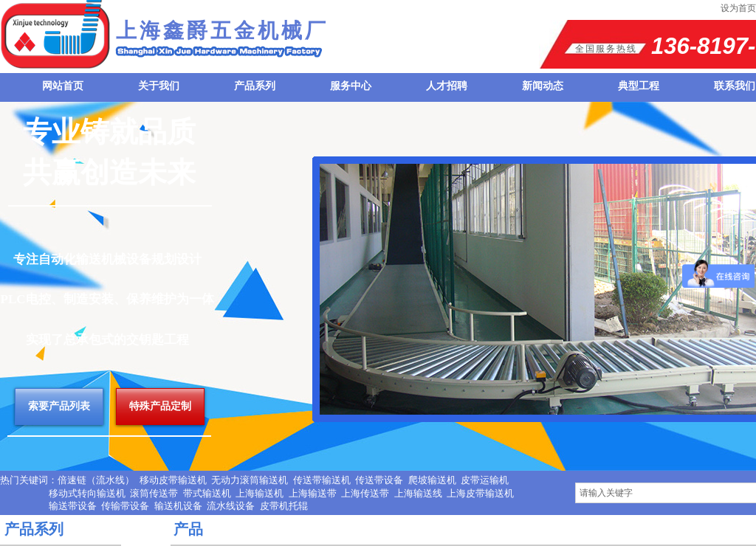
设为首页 (738, 8)
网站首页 (63, 86)
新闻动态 (543, 86)
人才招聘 (447, 86)
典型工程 (639, 86)
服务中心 (351, 86)
